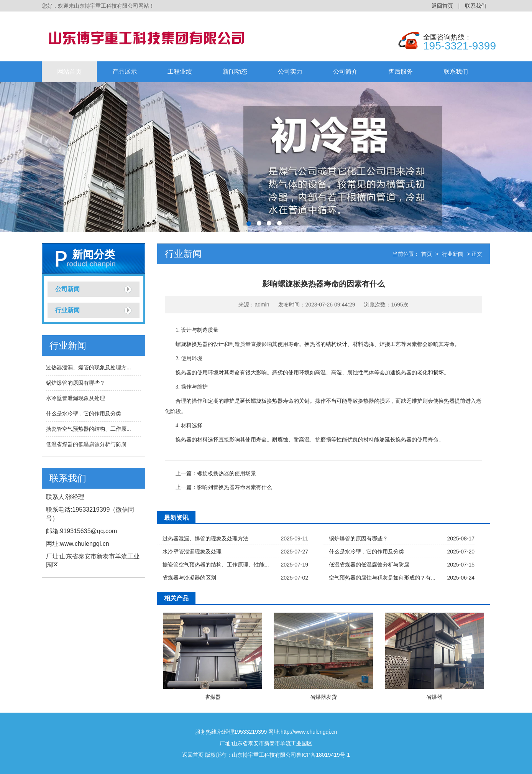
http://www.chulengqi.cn (309, 732)
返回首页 (442, 6)
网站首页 (69, 72)
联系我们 (476, 6)
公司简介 (345, 72)
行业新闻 (67, 310)
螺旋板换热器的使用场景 (227, 473)
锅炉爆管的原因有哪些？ (76, 383)
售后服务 (401, 72)
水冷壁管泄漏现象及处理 (76, 398)
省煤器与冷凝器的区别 (189, 578)
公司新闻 (67, 289)
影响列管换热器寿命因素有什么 (235, 487)
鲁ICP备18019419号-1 (323, 755)
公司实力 (290, 72)
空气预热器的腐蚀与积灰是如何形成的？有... (382, 578)
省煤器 (213, 697)
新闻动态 (235, 72)
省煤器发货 (323, 697)
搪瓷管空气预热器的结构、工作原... (89, 429)
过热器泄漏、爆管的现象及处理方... (89, 367)
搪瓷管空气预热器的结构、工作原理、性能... (216, 565)
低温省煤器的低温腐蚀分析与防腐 (86, 444)
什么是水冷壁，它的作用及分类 (84, 413)
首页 (427, 254)
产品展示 (125, 72)
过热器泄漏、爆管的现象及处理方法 (205, 539)
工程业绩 (180, 72)
